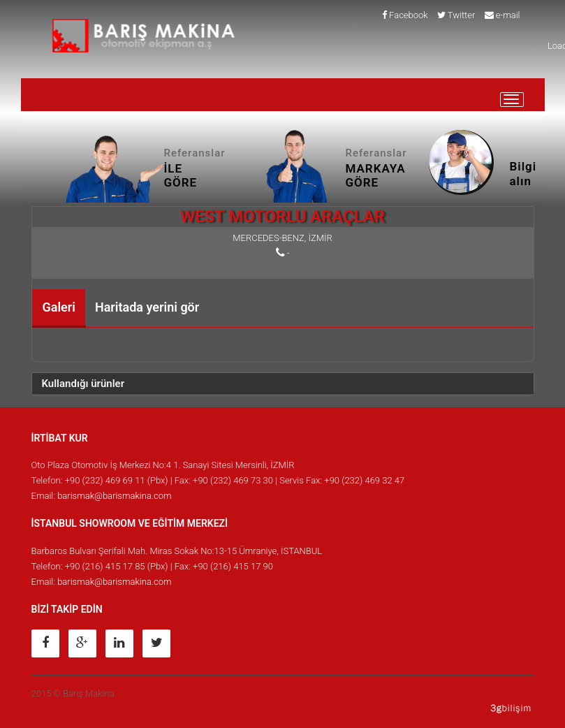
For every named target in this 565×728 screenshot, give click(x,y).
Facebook (405, 15)
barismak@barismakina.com (114, 496)
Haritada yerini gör (147, 307)
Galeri (59, 307)
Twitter (456, 15)
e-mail (502, 15)
